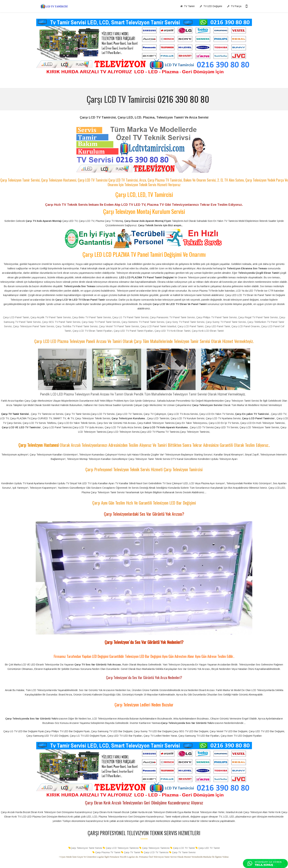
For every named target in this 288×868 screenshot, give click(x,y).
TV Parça (234, 6)
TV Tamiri (187, 6)
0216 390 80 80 (183, 99)
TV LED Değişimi (211, 6)
